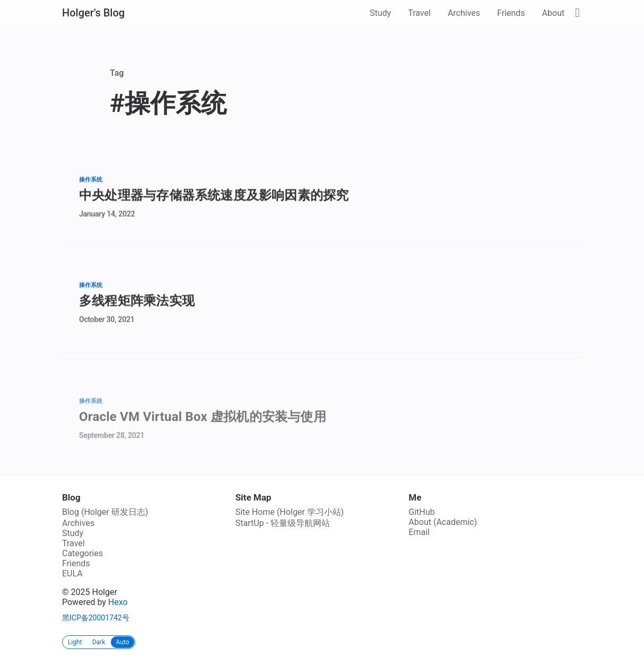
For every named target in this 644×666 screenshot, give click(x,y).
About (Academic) (443, 522)
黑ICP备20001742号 (96, 618)
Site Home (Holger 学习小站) (290, 512)
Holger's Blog (93, 13)
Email (419, 532)
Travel (419, 13)
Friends (511, 13)
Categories (82, 553)
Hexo (118, 602)
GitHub (421, 512)
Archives (464, 13)
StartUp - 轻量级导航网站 (283, 523)
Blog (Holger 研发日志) (105, 512)
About (554, 13)
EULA (72, 573)
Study (380, 13)
